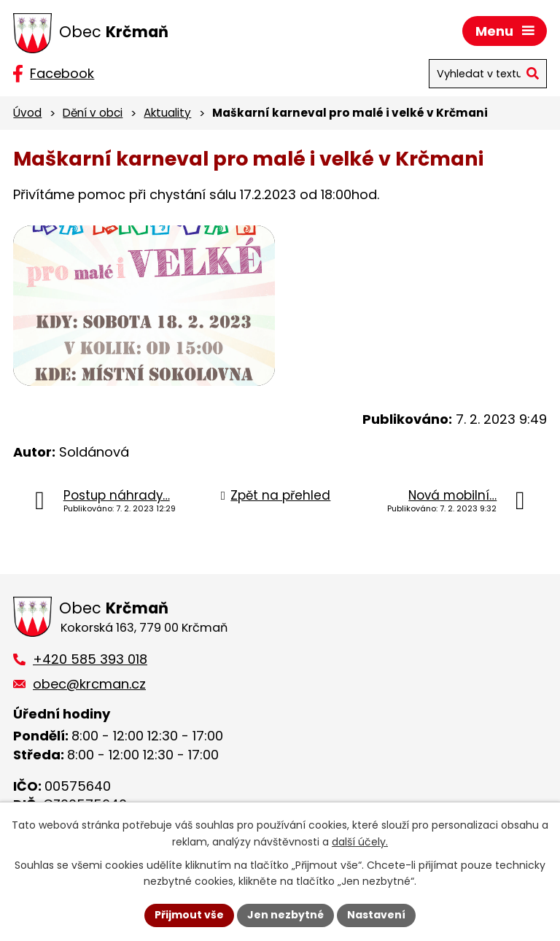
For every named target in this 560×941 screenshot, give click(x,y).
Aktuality (167, 113)
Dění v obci (93, 113)
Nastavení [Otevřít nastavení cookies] (376, 915)
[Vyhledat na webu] (488, 74)
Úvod (27, 113)
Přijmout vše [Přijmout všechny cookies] (189, 915)
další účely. (360, 842)
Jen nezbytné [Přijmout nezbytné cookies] (285, 915)
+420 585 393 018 (90, 659)
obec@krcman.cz (89, 684)
